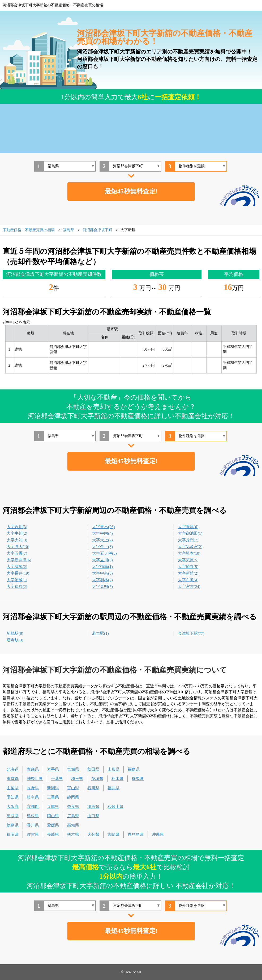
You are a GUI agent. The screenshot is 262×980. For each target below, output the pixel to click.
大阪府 (13, 807)
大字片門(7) (188, 540)
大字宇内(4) (102, 533)
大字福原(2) (17, 587)
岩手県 (53, 769)
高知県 (73, 825)
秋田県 (93, 769)
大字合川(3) (17, 527)
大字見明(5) (102, 587)
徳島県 (13, 825)
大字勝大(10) (18, 547)
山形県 (113, 769)
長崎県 (53, 834)
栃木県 (117, 779)
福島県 (134, 769)
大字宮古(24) (189, 587)
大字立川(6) (102, 560)
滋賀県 (93, 807)
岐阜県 (33, 797)
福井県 (113, 788)
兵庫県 (53, 807)
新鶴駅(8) (15, 633)
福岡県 (13, 834)
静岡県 (73, 797)
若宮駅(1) (100, 633)
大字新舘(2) (188, 573)
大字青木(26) (103, 527)
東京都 (13, 779)
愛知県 (13, 797)
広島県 (73, 816)
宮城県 (73, 769)
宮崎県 (113, 834)
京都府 (33, 807)
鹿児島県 (136, 834)
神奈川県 (35, 779)
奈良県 (73, 807)
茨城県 (97, 779)
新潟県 (53, 788)
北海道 (13, 769)
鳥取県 (13, 816)
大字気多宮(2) (190, 547)
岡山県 (53, 816)
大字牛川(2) (17, 533)
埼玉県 (77, 779)
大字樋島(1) (102, 567)
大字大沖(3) (17, 540)
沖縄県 (158, 834)
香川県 (33, 825)
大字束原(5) (188, 560)
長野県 (33, 788)
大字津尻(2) (17, 567)
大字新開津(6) (19, 560)
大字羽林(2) (102, 580)
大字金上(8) (102, 547)
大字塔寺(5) (188, 567)
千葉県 (57, 779)
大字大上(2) (102, 540)
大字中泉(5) (102, 573)
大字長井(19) (18, 573)
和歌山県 (115, 807)
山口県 (93, 816)
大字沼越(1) (17, 580)
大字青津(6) (188, 527)
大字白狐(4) (188, 580)
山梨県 (13, 788)
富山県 (73, 788)
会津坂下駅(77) (191, 633)
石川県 (93, 788)
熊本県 (73, 834)
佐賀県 (33, 834)
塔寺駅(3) (15, 640)
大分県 (93, 834)
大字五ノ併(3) (104, 553)
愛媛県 (53, 825)
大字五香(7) (17, 553)
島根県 (33, 816)
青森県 (33, 769)
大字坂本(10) (189, 553)
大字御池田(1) (190, 533)
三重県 (53, 797)
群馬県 (138, 779)
